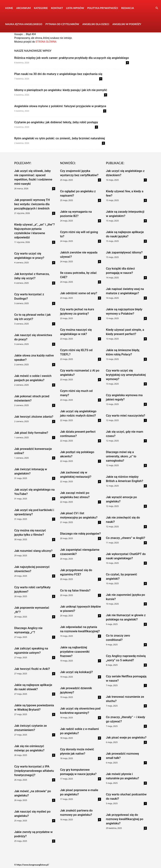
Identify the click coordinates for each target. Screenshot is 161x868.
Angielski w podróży (127, 24)
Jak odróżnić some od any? (79, 293)
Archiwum (23, 8)
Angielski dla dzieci (96, 24)
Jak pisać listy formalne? (31, 433)
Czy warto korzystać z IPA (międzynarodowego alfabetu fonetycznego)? (34, 771)
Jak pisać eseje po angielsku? (126, 737)
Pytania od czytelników (62, 24)
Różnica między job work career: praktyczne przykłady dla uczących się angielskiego (72, 58)
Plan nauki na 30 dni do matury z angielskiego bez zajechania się (58, 74)
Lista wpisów (75, 8)
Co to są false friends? (75, 590)
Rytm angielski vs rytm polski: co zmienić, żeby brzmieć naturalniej (60, 138)
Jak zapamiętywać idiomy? (124, 252)
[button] (157, 8)
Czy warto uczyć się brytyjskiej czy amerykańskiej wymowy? (126, 375)
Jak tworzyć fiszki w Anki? (32, 669)
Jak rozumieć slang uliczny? (33, 551)
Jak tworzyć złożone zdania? (34, 417)
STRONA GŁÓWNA (46, 42)
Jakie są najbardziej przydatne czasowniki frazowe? (75, 652)
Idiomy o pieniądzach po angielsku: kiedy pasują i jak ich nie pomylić (61, 90)
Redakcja (128, 8)
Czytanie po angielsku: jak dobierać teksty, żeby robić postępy (56, 122)
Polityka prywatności (103, 8)
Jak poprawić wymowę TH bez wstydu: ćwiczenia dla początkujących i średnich (32, 204)
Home (9, 8)
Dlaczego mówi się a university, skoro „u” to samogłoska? (121, 456)
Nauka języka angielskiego (24, 24)
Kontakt (57, 8)
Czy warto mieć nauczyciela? (126, 415)
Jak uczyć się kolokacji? (77, 672)
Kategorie (41, 8)
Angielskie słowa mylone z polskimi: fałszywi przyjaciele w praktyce (60, 106)
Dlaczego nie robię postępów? (80, 534)
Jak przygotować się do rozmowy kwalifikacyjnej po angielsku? (125, 819)
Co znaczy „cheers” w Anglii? (126, 538)
